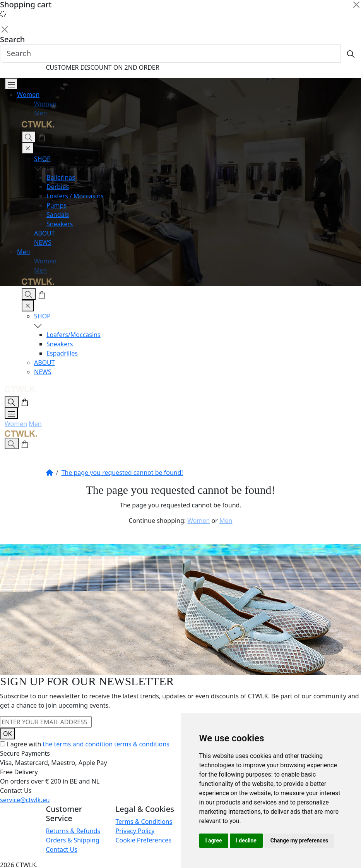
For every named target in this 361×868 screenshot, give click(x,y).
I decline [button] (246, 840)
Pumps (56, 205)
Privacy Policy (135, 831)
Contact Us (62, 849)
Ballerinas (61, 177)
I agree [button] (214, 840)
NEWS (43, 242)
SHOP (193, 164)
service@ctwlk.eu (25, 800)
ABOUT (44, 233)
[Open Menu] (11, 84)
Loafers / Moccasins (75, 196)
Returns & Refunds (73, 831)
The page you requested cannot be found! (122, 473)
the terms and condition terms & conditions (106, 744)
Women (28, 95)
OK (7, 734)
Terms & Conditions (144, 822)
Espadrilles (62, 353)
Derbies (58, 187)
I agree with (88, 744)
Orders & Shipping (73, 840)
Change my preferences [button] (299, 840)
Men (40, 113)
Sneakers (60, 224)
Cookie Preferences (144, 840)
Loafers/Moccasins (74, 335)
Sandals (58, 215)
